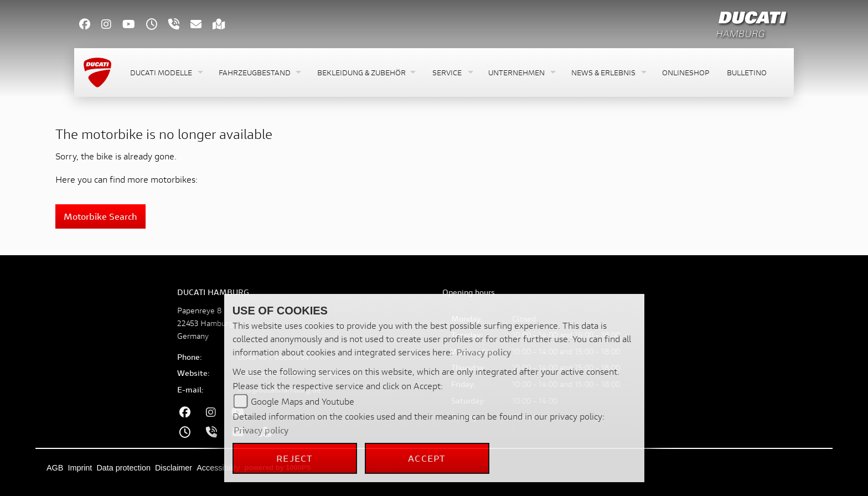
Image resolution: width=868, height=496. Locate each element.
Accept (427, 458)
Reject (294, 458)
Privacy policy (484, 352)
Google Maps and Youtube (303, 401)
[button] (166, 73)
